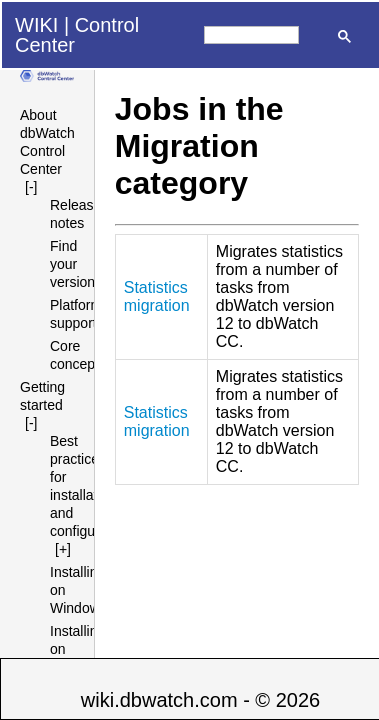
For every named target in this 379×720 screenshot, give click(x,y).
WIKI (36, 25)
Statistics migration (157, 296)
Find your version (72, 264)
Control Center (77, 35)
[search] (251, 35)
